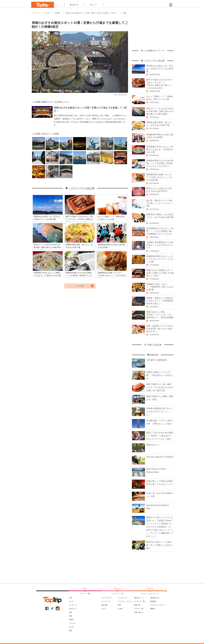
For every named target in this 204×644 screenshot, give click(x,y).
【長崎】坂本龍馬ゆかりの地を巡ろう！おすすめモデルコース (160, 245)
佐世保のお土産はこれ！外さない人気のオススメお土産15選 (160, 69)
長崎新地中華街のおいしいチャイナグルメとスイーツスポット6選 (160, 259)
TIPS (119, 605)
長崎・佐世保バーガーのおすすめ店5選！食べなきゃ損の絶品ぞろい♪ (160, 329)
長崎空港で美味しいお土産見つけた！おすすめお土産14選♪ (160, 217)
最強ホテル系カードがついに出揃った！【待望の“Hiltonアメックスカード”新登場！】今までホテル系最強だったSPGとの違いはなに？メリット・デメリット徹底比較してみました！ (160, 527)
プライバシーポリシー (158, 605)
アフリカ (72, 623)
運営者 (152, 609)
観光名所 (104, 605)
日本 (48, 13)
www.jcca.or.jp (123, 95)
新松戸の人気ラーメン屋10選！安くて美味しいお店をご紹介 (160, 545)
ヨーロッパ (73, 605)
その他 (120, 609)
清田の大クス (152, 445)
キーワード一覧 (139, 601)
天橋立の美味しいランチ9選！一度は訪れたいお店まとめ (160, 375)
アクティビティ (107, 598)
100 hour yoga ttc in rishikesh (160, 457)
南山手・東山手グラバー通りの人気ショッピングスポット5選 (160, 203)
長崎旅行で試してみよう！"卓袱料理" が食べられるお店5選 (160, 287)
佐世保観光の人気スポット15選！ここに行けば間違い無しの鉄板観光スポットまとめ (160, 231)
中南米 (71, 620)
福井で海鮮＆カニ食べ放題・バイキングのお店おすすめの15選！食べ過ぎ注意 (160, 387)
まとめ (71, 627)
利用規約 (153, 601)
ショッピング (122, 598)
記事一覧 (74, 5)
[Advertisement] (153, 33)
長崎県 (58, 13)
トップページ (36, 13)
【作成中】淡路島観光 (157, 360)
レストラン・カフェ (125, 601)
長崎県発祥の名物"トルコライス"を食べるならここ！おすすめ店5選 (159, 177)
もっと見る (80, 286)
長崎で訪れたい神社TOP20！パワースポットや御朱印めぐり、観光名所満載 (160, 315)
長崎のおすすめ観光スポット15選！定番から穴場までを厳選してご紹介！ (91, 13)
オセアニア (73, 609)
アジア (71, 601)
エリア (94, 5)
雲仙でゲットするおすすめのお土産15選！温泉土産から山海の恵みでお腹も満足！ (160, 111)
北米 (70, 612)
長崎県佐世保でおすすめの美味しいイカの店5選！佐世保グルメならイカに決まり (160, 163)
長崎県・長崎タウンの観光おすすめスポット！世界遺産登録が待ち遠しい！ (160, 301)
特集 (70, 631)
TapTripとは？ (155, 598)
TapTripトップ (139, 598)
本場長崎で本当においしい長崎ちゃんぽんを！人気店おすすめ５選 (160, 149)
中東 (70, 616)
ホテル (104, 609)
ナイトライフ (106, 601)
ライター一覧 (139, 609)
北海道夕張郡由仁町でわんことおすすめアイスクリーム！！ (160, 412)
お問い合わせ (139, 612)
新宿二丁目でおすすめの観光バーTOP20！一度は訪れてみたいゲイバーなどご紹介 (160, 436)
